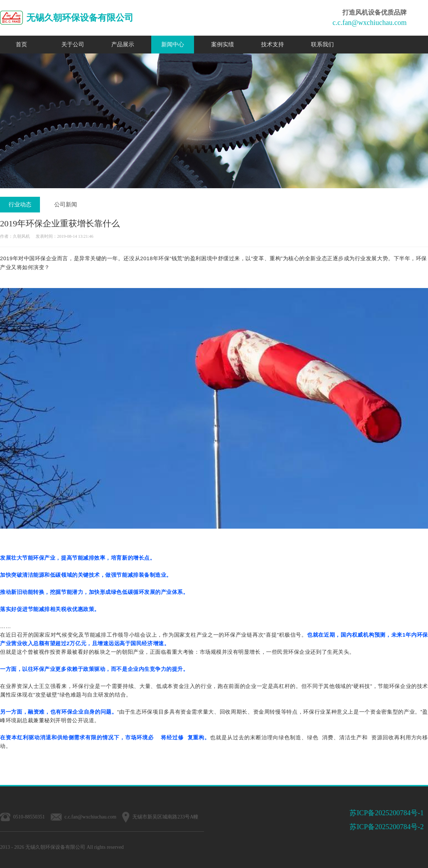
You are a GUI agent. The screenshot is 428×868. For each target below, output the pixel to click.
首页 (21, 44)
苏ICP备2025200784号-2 (387, 827)
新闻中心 (173, 44)
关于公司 (73, 44)
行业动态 (20, 204)
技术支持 (272, 44)
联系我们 (322, 44)
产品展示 (123, 44)
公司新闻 (66, 204)
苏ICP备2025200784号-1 (387, 813)
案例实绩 (223, 44)
